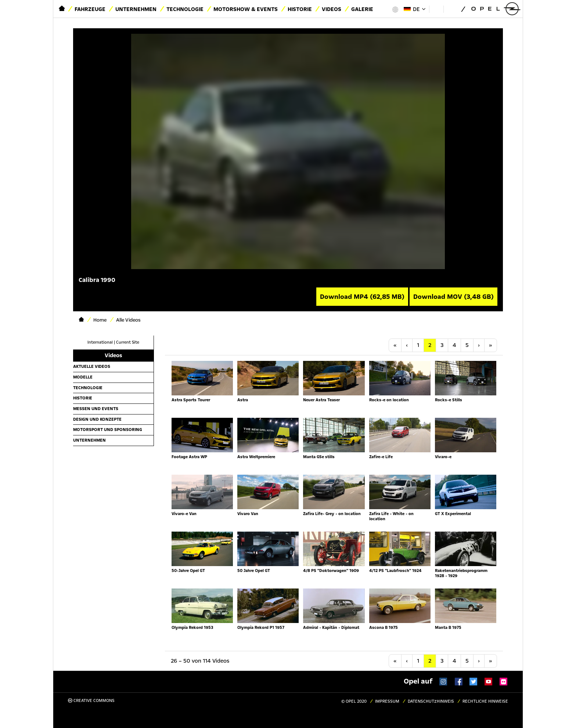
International (100, 342)
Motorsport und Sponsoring (108, 430)
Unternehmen (136, 9)
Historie (300, 9)
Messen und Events (96, 409)
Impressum (387, 701)
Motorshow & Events (246, 9)
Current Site (128, 342)
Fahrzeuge (90, 9)
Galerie (362, 9)
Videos (332, 9)
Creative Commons (91, 701)
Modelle (83, 377)
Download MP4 (362, 297)
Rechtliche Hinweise (485, 701)
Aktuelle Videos (92, 366)
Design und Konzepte (97, 419)
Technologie (185, 9)
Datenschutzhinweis (431, 701)
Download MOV (453, 297)
